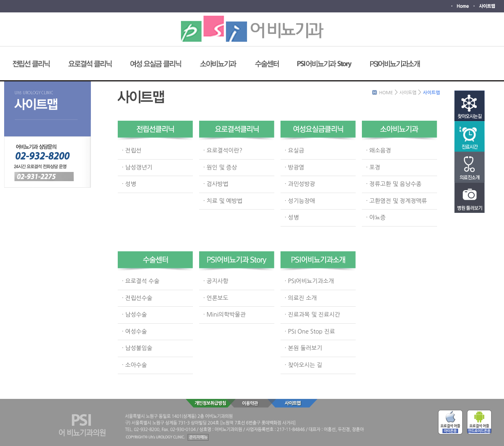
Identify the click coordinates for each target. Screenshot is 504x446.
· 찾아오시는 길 (303, 365)
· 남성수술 (134, 315)
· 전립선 (132, 150)
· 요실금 (294, 150)
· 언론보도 (216, 298)
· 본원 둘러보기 (303, 348)
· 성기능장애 (300, 201)
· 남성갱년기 (137, 167)
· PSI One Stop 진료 (310, 332)
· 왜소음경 (379, 150)
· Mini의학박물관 (225, 315)
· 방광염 (294, 167)
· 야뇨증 (376, 217)
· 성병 (129, 184)
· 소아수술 (134, 365)
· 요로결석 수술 (141, 281)
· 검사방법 (216, 184)
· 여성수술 (134, 332)
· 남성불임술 (137, 348)
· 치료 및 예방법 (223, 201)
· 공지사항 (216, 281)
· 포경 (373, 167)
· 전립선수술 (137, 298)
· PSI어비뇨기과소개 (309, 281)
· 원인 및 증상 (220, 167)
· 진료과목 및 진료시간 (312, 315)
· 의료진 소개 (301, 298)
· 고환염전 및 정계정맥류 (396, 201)
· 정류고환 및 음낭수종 (394, 184)
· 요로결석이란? (223, 150)
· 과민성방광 (300, 184)
